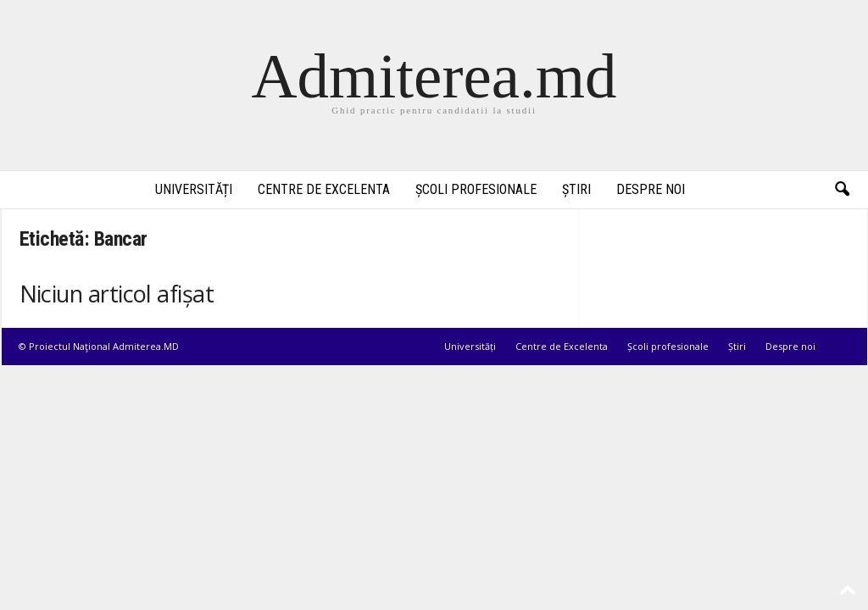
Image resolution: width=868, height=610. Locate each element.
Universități (194, 189)
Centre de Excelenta (324, 189)
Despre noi (651, 189)
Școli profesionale (476, 189)
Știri (576, 189)
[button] (842, 190)
